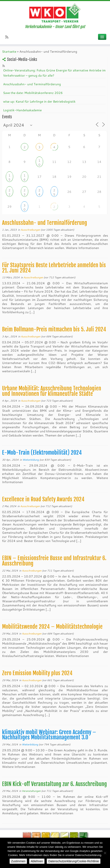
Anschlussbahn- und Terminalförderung (32, 84)
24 (39, 191)
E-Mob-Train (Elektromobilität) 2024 (42, 453)
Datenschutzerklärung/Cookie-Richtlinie (74, 861)
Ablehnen (37, 861)
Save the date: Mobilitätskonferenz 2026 (33, 93)
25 (54, 191)
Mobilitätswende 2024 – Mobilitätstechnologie (52, 627)
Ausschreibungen (31, 230)
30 (25, 206)
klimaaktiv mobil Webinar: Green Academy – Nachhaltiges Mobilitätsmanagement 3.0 (49, 735)
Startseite (9, 51)
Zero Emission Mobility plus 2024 (37, 673)
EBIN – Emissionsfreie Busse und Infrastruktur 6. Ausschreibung (54, 561)
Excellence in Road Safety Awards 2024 (43, 499)
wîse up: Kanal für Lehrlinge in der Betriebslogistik (39, 101)
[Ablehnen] (105, 853)
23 (25, 191)
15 (9, 176)
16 (25, 176)
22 (9, 191)
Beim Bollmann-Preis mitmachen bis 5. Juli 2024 (54, 329)
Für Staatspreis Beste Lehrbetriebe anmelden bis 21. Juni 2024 (54, 268)
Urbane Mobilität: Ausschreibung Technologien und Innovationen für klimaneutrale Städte (52, 391)
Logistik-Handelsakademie (22, 110)
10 (39, 161)
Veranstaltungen (32, 791)
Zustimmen (18, 861)
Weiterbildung (31, 460)
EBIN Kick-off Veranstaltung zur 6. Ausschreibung (54, 784)
